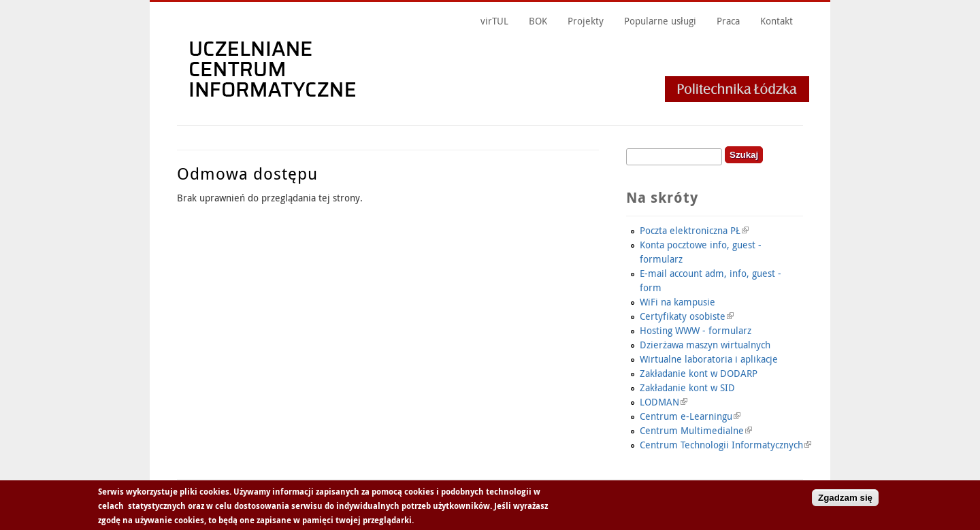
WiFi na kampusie (677, 302)
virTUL (494, 21)
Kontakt (777, 21)
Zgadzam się (845, 499)
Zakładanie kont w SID (687, 387)
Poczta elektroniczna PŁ (694, 230)
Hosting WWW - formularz (696, 330)
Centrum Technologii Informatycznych (725, 445)
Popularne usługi (660, 21)
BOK (538, 21)
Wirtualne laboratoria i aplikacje (709, 359)
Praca (728, 21)
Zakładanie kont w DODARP (699, 373)
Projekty (586, 21)
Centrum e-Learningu (690, 416)
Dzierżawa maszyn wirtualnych (705, 345)
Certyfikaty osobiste (687, 316)
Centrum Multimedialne (696, 430)
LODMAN (664, 402)
